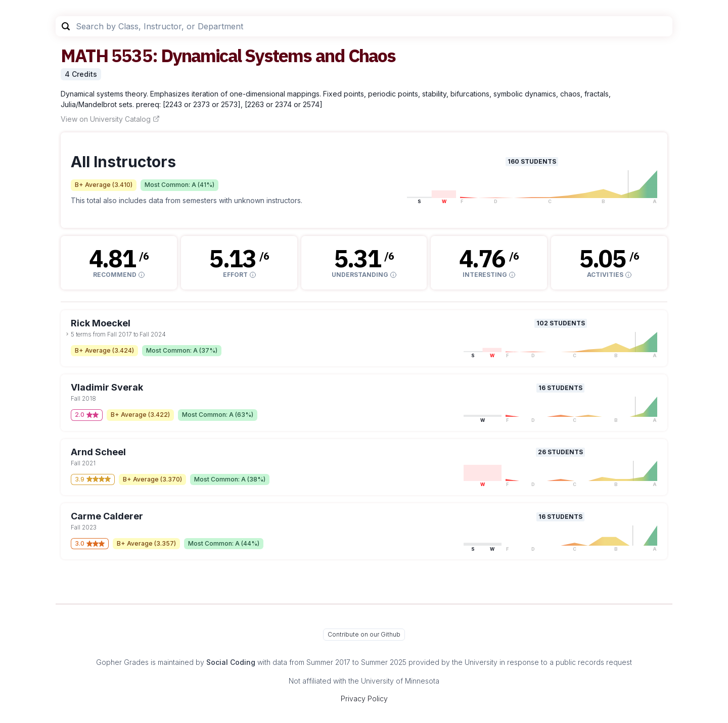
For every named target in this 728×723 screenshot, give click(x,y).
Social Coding (231, 662)
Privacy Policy (364, 698)
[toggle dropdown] (67, 334)
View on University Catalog (110, 119)
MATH (84, 55)
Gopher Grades (122, 662)
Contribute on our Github (364, 634)
